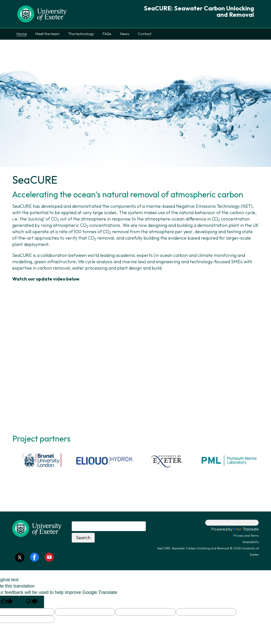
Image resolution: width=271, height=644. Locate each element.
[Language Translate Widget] (232, 523)
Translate (246, 529)
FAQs (107, 34)
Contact (145, 34)
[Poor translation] (32, 602)
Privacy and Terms (246, 536)
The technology (81, 34)
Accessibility (251, 542)
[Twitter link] (20, 557)
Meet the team (47, 34)
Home (22, 34)
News (125, 34)
